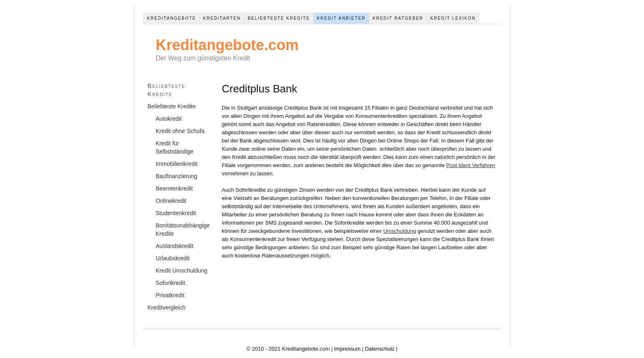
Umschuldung (400, 231)
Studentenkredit (176, 213)
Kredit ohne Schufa (180, 131)
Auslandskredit (175, 246)
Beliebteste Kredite (279, 18)
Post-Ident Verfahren (470, 165)
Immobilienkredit (177, 164)
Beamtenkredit (174, 188)
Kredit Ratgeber (398, 18)
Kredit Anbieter (342, 18)
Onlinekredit (171, 201)
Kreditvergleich (167, 308)
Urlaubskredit (172, 258)
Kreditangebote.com (227, 45)
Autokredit (169, 119)
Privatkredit (170, 295)
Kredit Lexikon (453, 18)
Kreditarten (222, 18)
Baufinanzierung (176, 176)
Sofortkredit (170, 283)
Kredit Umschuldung (182, 271)
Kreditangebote (172, 18)
